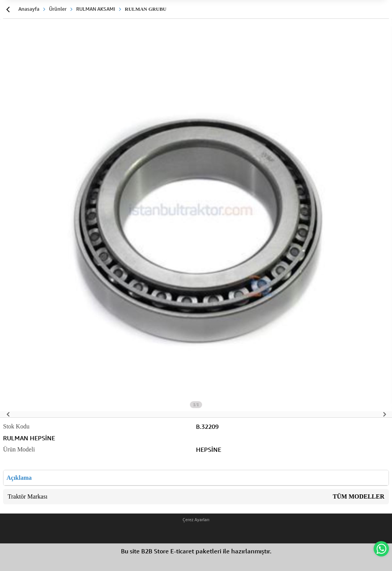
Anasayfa (29, 9)
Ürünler (58, 9)
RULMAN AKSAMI (96, 9)
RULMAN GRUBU (146, 9)
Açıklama (19, 478)
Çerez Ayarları (196, 520)
